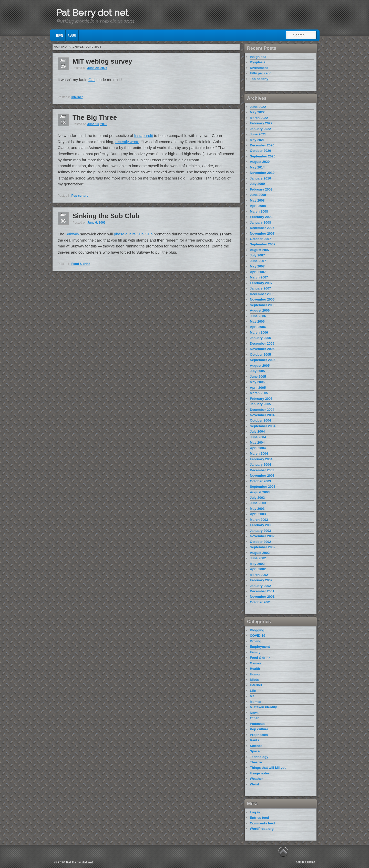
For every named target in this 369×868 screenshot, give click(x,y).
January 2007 (260, 288)
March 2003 (259, 520)
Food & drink (81, 264)
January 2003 (260, 531)
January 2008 (260, 222)
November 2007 (262, 233)
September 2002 (263, 547)
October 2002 (260, 542)
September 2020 (263, 156)
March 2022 (259, 118)
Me (252, 696)
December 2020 (262, 145)
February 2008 (261, 217)
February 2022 (261, 123)
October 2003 (260, 481)
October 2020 (260, 151)
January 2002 (260, 586)
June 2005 (258, 377)
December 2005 (262, 343)
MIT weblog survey (102, 61)
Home (60, 35)
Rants (254, 740)
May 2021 (257, 140)
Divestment (259, 68)
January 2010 (260, 178)
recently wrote (127, 142)
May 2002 (257, 564)
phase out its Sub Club (133, 234)
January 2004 (260, 465)
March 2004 (259, 453)
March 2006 (259, 332)
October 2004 (260, 420)
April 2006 (258, 327)
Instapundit (144, 136)
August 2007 (260, 250)
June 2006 (258, 316)
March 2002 (259, 575)
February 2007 (261, 283)
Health (255, 669)
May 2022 (257, 112)
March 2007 (259, 277)
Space (255, 751)
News (254, 713)
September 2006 (263, 305)
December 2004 (262, 410)
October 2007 (260, 239)
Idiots (254, 680)
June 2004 (258, 437)
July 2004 (257, 431)
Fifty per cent (260, 73)
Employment (260, 647)
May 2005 (257, 382)
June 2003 (258, 503)
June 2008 (258, 195)
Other (254, 718)
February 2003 (261, 525)
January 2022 (260, 129)
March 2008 (259, 211)
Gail (92, 80)
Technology (259, 757)
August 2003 (260, 492)
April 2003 (258, 514)
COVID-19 (258, 636)
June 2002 (258, 558)
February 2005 (261, 399)
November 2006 (262, 299)
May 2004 (257, 442)
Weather (256, 779)
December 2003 (262, 470)
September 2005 (263, 360)
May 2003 (257, 509)
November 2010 (262, 173)
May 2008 (257, 200)
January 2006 (260, 338)
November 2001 (262, 597)
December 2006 (262, 294)
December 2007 (262, 228)
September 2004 (263, 426)
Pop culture (80, 196)
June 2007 (258, 261)
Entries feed (259, 818)
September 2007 (263, 244)
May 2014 (257, 167)
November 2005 (262, 349)
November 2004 (262, 415)
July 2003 (257, 498)
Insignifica (258, 57)
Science (256, 746)
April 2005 (258, 388)
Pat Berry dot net (92, 13)
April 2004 (258, 448)
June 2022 (258, 107)
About (72, 35)
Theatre (256, 762)
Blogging (257, 630)
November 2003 (262, 476)
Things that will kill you (268, 768)
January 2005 (260, 404)
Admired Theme (305, 862)
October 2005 (260, 355)
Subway (72, 234)
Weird (254, 784)
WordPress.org (262, 829)
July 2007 (257, 255)
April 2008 (258, 206)
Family (255, 652)
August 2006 (260, 310)
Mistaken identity (263, 707)
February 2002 (261, 580)
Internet (77, 97)
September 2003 (263, 487)
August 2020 (260, 162)
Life (253, 691)
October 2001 (260, 602)
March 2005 (259, 393)
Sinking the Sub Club (106, 216)
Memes (255, 702)
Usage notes (260, 773)
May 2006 (257, 321)
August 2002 (260, 553)
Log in (255, 812)
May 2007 (257, 266)
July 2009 (257, 184)
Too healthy (259, 79)
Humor (255, 674)
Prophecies (259, 735)
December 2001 (262, 591)
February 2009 (261, 189)
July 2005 (257, 371)
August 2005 (260, 366)
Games (255, 663)
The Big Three (95, 117)
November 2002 (262, 536)
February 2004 (261, 459)
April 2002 (258, 569)
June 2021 (258, 134)
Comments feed (262, 823)
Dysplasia (258, 62)
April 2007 (258, 272)
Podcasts (257, 724)
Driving (256, 641)
